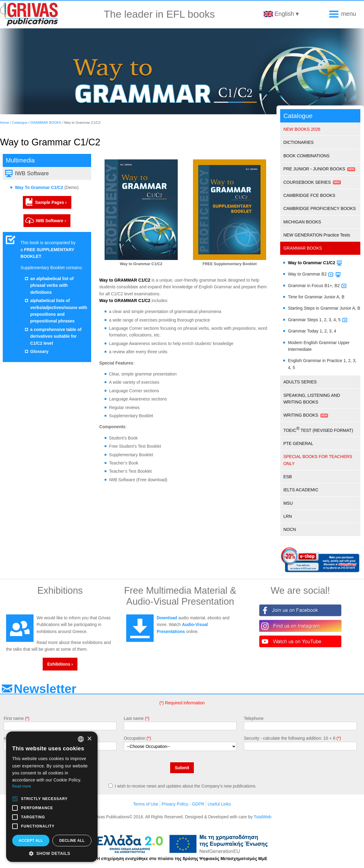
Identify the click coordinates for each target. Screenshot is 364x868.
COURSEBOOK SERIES (307, 182)
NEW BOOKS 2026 (302, 129)
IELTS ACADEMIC (301, 490)
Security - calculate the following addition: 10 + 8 (290, 738)
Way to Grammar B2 (307, 274)
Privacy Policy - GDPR (183, 804)
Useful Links (219, 804)
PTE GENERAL (298, 443)
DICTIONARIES (298, 142)
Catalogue (20, 123)
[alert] (52, 797)
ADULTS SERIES (300, 382)
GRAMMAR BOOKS (46, 123)
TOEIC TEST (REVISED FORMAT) (318, 429)
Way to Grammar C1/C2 (311, 263)
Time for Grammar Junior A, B (316, 297)
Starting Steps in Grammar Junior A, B (324, 308)
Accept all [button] (31, 841)
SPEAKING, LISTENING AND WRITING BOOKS (312, 399)
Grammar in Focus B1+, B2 (314, 286)
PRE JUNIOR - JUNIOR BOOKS (314, 169)
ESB (287, 477)
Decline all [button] (72, 841)
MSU (288, 503)
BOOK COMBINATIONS (306, 156)
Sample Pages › (51, 202)
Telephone (254, 718)
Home (5, 123)
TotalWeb (262, 817)
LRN (287, 516)
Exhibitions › (60, 664)
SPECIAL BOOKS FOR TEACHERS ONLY (318, 460)
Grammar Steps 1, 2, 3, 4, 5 (314, 320)
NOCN (289, 529)
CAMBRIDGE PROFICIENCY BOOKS (319, 208)
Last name (134, 718)
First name (14, 718)
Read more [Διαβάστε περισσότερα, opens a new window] (22, 786)
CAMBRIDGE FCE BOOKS (309, 195)
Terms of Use (146, 804)
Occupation (135, 738)
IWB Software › (51, 221)
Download (167, 618)
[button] (52, 853)
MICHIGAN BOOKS (302, 222)
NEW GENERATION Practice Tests (317, 235)
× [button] (89, 739)
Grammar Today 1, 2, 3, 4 (312, 331)
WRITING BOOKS (301, 415)
